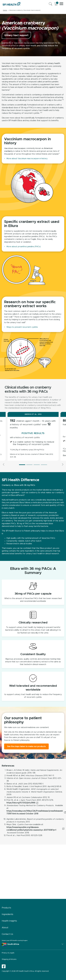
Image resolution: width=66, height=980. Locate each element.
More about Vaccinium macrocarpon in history (27, 159)
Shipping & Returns (9, 959)
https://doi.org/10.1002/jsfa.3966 (21, 803)
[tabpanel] (33, 436)
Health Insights (9, 921)
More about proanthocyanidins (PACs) (24, 247)
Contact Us (7, 934)
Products (6, 908)
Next (62, 464)
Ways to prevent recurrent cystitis (22, 327)
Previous (4, 464)
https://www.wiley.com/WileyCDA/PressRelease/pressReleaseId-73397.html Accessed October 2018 (35, 812)
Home (5, 10)
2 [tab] (29, 465)
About (5, 928)
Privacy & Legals (8, 953)
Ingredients (7, 914)
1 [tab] (22, 465)
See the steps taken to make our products (26, 746)
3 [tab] (37, 465)
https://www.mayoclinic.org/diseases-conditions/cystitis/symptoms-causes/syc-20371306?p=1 (31, 829)
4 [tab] (44, 465)
